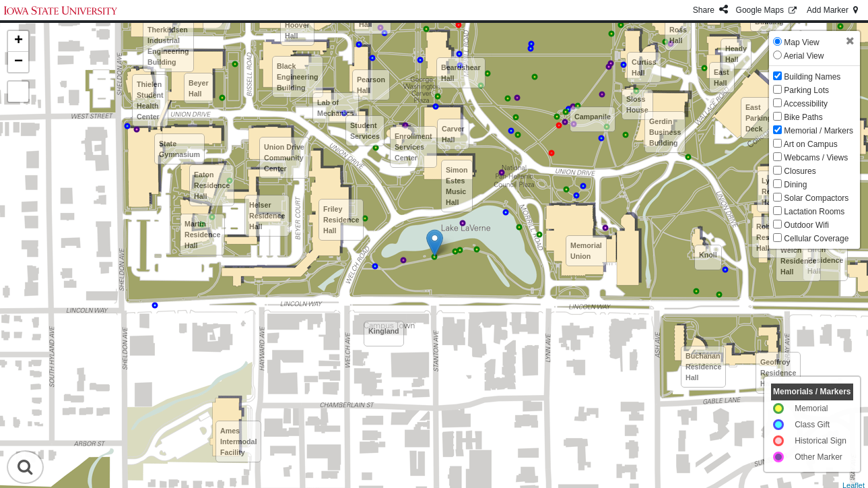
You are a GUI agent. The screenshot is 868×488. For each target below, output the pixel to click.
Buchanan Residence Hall (703, 367)
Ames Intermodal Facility (238, 441)
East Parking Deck (759, 118)
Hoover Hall (297, 30)
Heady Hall (736, 54)
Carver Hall (453, 134)
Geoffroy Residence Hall (778, 373)
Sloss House (637, 104)
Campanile (593, 117)
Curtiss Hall (644, 67)
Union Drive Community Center (284, 158)
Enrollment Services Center (413, 147)
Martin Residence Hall (202, 235)
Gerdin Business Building (665, 132)
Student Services (365, 131)
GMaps (767, 10)
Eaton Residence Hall (212, 185)
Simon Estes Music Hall (457, 186)
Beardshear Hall (461, 73)
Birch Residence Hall (825, 260)
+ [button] (19, 41)
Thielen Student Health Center (150, 100)
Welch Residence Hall (798, 261)
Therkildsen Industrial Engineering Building (168, 46)
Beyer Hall (199, 88)
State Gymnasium (179, 149)
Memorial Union (586, 251)
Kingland (384, 331)
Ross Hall (678, 35)
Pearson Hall (371, 85)
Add (833, 10)
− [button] (19, 62)
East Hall (722, 78)
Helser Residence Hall (267, 216)
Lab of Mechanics (336, 108)
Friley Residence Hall (341, 220)
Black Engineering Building (298, 77)
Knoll (708, 255)
